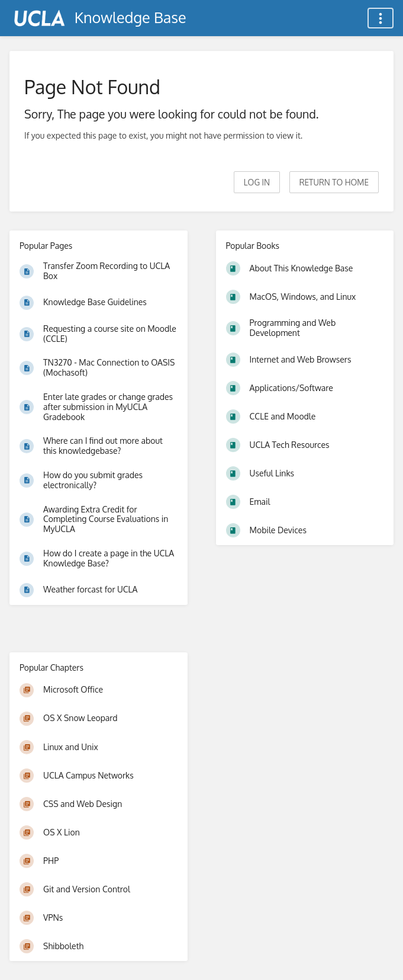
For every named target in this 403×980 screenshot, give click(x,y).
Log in (257, 182)
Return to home (334, 182)
